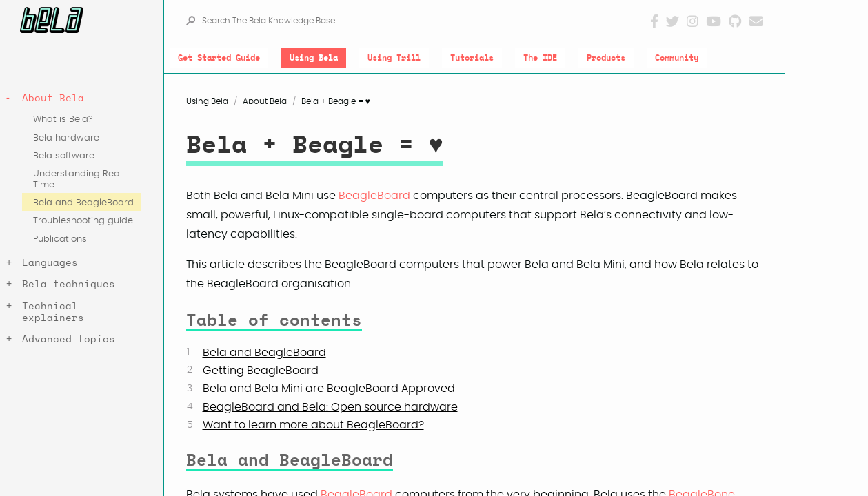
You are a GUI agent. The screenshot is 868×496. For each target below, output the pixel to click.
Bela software (64, 156)
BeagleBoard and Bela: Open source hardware (330, 407)
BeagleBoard (374, 196)
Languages (50, 263)
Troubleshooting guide (83, 221)
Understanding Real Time (78, 179)
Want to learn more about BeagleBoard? (313, 425)
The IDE (540, 58)
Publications (60, 239)
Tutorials (472, 58)
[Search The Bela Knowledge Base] (425, 21)
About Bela (53, 98)
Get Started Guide (219, 58)
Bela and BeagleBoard (83, 203)
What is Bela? (63, 120)
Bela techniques (69, 284)
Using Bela (314, 58)
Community (677, 58)
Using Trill (394, 58)
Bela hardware (66, 138)
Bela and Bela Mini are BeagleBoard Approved (329, 389)
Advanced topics (69, 339)
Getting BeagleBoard (261, 371)
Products (606, 58)
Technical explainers (53, 312)
